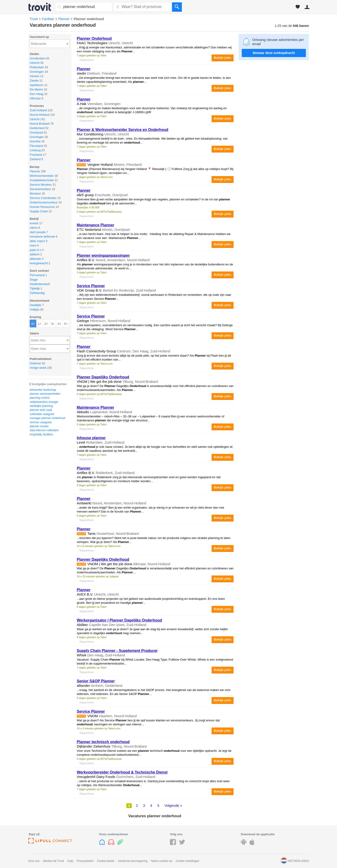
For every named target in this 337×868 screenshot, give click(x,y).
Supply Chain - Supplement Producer (117, 651)
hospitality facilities (41, 434)
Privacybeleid (85, 861)
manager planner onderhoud (47, 418)
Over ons (34, 861)
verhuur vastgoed (41, 422)
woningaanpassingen (103, 255)
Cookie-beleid (105, 861)
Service (91, 286)
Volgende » (173, 805)
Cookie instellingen (188, 861)
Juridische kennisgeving (133, 861)
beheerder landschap (43, 390)
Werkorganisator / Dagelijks (119, 620)
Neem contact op (162, 861)
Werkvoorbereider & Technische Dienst (122, 772)
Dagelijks (103, 377)
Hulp (70, 861)
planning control (40, 398)
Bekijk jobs (223, 58)
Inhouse (91, 438)
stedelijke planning (41, 406)
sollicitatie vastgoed (42, 414)
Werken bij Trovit (53, 861)
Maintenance (95, 225)
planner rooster (39, 426)
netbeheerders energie (44, 402)
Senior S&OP (96, 681)
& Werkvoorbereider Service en (123, 130)
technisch (103, 742)
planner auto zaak (41, 410)
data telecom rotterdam (44, 430)
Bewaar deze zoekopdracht (274, 53)
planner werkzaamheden (45, 394)
